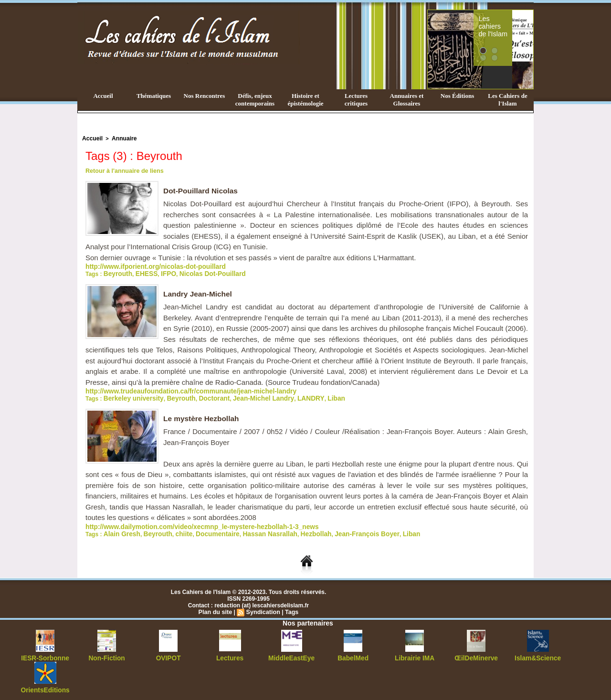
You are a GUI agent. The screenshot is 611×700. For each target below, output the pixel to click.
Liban (307, 396)
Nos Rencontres (205, 96)
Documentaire (204, 530)
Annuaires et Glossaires (407, 100)
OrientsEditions (45, 686)
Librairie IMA (415, 654)
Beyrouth (116, 272)
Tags (290, 608)
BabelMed (353, 654)
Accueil (103, 96)
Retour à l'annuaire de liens (123, 170)
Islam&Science (538, 654)
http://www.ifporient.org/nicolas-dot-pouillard (147, 265)
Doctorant (201, 396)
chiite (174, 530)
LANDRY (285, 396)
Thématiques (154, 96)
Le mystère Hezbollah (203, 416)
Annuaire (121, 138)
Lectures (230, 654)
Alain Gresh (119, 530)
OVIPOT (168, 654)
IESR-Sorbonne (45, 654)
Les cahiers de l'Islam (510, 21)
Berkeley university (130, 396)
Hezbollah (291, 530)
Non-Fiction (107, 654)
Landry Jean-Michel (199, 292)
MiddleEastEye (291, 654)
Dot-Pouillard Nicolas (202, 190)
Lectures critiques (356, 100)
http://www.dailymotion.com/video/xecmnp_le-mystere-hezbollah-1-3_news (187, 524)
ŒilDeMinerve (476, 654)
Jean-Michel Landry (244, 396)
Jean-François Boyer (336, 530)
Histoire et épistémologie (305, 100)
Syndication (263, 608)
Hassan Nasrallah (251, 530)
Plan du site (216, 608)
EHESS (142, 272)
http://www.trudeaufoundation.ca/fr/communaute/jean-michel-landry (178, 389)
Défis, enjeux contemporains (255, 100)
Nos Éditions (457, 96)
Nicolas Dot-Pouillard (200, 272)
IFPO (161, 272)
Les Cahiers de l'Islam (507, 100)
